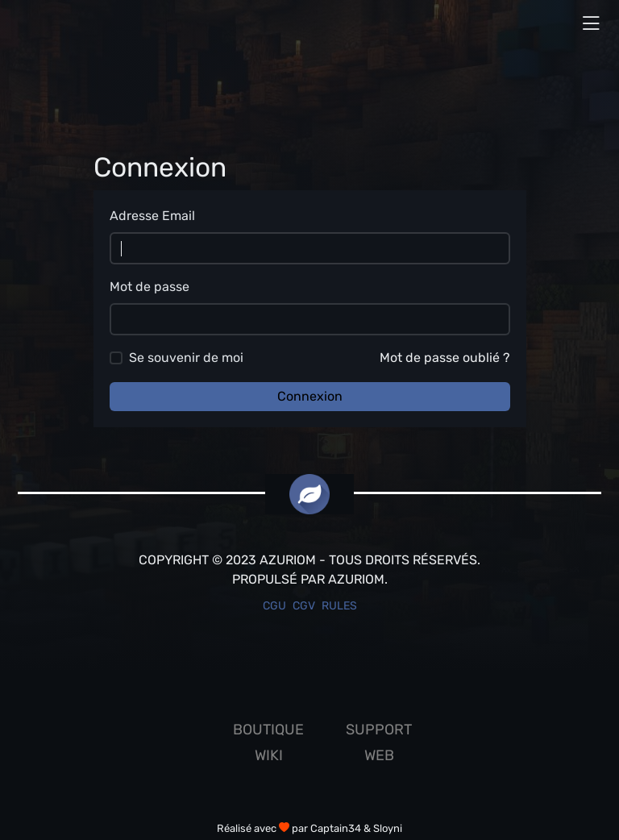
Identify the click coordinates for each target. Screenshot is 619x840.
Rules (339, 606)
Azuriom (356, 579)
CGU (274, 606)
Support (379, 730)
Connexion (310, 396)
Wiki (269, 755)
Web (379, 755)
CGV (304, 606)
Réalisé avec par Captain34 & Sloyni (309, 828)
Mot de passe (150, 287)
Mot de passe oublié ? (445, 358)
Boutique (268, 730)
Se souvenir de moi (186, 358)
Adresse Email (152, 216)
